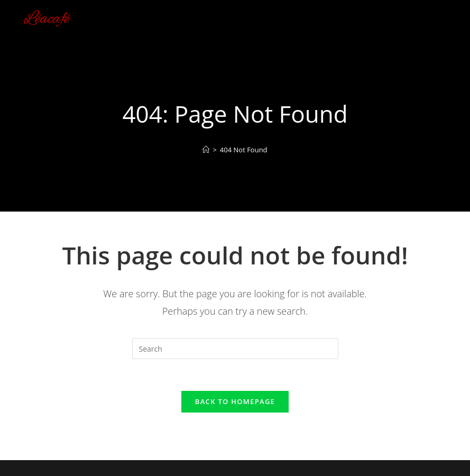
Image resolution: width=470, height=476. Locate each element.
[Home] (206, 150)
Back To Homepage (235, 401)
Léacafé (47, 19)
